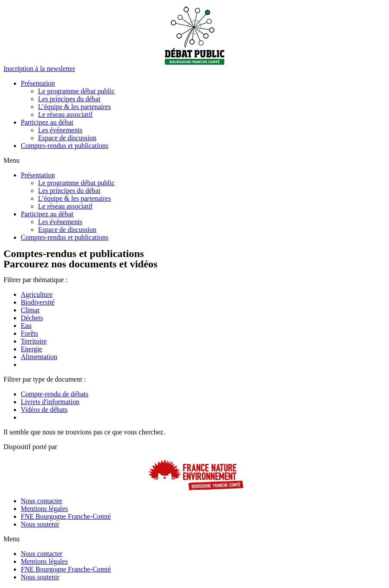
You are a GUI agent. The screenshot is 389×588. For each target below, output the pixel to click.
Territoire (34, 341)
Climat (30, 310)
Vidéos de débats (44, 410)
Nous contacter (41, 501)
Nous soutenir (40, 524)
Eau (26, 326)
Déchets (32, 318)
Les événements (60, 130)
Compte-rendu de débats (54, 394)
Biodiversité (38, 302)
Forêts (29, 333)
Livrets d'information (50, 402)
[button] (39, 69)
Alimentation (39, 357)
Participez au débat (47, 122)
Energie (31, 349)
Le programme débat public (76, 91)
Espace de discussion (67, 138)
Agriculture (37, 294)
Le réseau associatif (65, 114)
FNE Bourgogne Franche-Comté (66, 516)
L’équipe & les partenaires (75, 107)
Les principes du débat (69, 99)
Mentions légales (44, 509)
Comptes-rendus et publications (65, 146)
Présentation (38, 83)
